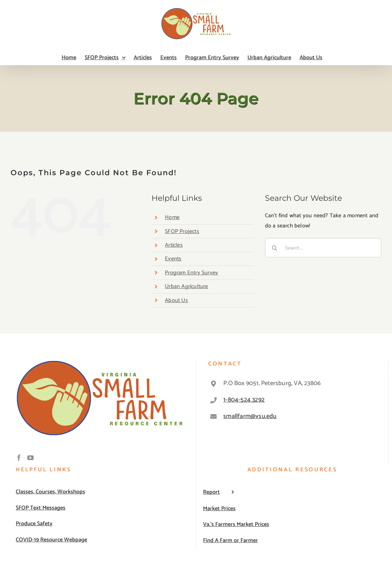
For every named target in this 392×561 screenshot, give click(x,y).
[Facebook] (19, 458)
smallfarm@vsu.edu (250, 416)
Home (172, 217)
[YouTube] (30, 458)
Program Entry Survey (191, 273)
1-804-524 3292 (244, 400)
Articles (174, 245)
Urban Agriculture (186, 286)
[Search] (275, 248)
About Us (176, 300)
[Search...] (323, 248)
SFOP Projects (182, 231)
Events (173, 259)
